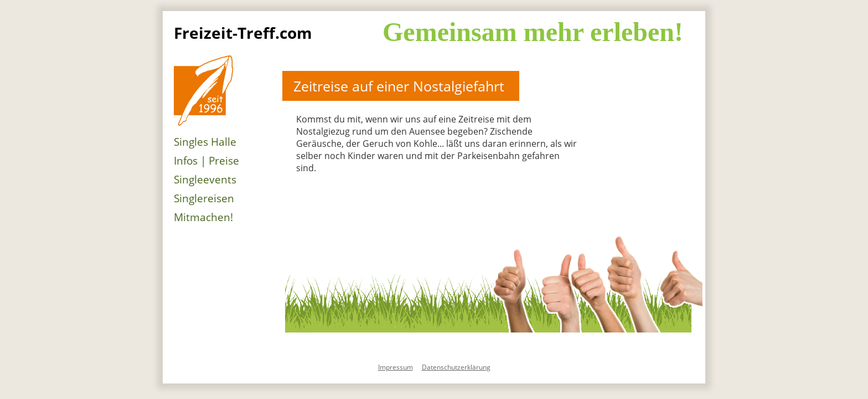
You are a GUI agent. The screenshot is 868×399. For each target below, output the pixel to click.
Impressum (396, 367)
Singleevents (205, 180)
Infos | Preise (206, 161)
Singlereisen (204, 198)
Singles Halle (205, 142)
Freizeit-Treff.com (243, 33)
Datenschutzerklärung (456, 367)
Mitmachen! (203, 217)
